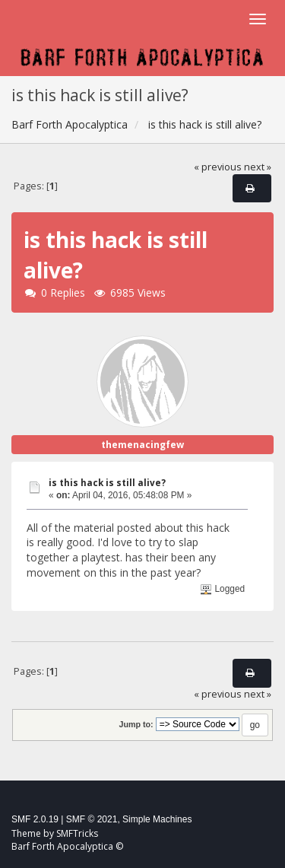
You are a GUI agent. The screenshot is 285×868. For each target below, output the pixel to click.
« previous (218, 167)
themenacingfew (142, 445)
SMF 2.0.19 (35, 819)
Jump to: (136, 724)
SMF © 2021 (92, 819)
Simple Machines (157, 819)
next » (258, 167)
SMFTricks (77, 833)
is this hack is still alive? (107, 483)
